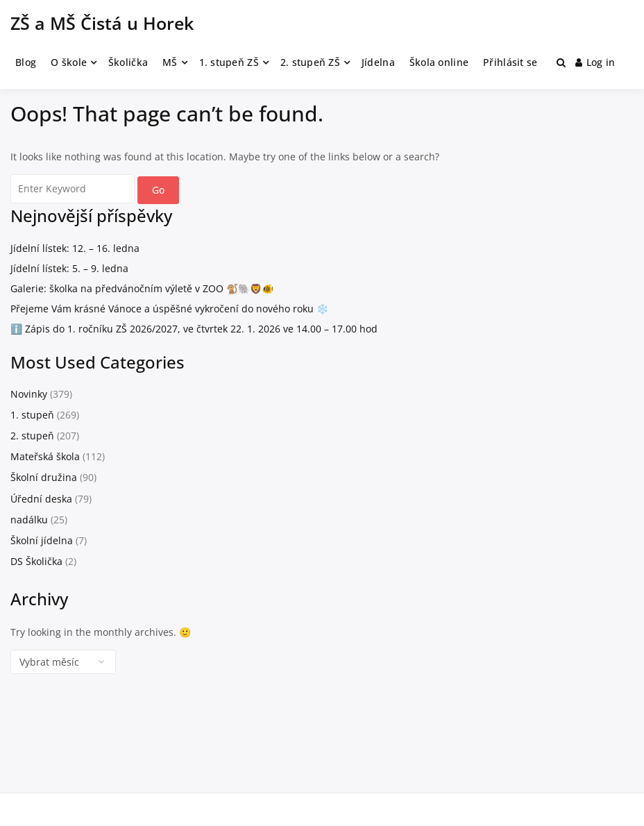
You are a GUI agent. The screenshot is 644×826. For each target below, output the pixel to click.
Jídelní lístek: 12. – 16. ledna (75, 248)
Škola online (439, 62)
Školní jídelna (42, 540)
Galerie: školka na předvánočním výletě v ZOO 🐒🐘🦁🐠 (142, 288)
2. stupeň (32, 436)
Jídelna (378, 62)
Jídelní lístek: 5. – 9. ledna (69, 268)
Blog (26, 62)
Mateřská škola (45, 456)
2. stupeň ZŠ (310, 62)
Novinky (29, 394)
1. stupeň (32, 415)
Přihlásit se (510, 62)
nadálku (29, 520)
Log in (595, 62)
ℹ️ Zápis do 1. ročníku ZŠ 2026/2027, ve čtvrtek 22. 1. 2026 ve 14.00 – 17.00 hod (194, 329)
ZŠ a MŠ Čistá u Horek (102, 23)
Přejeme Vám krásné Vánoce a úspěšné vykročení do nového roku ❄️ (169, 309)
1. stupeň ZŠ (229, 62)
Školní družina (44, 477)
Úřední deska (41, 499)
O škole (69, 62)
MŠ (170, 62)
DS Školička (36, 561)
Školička (128, 62)
